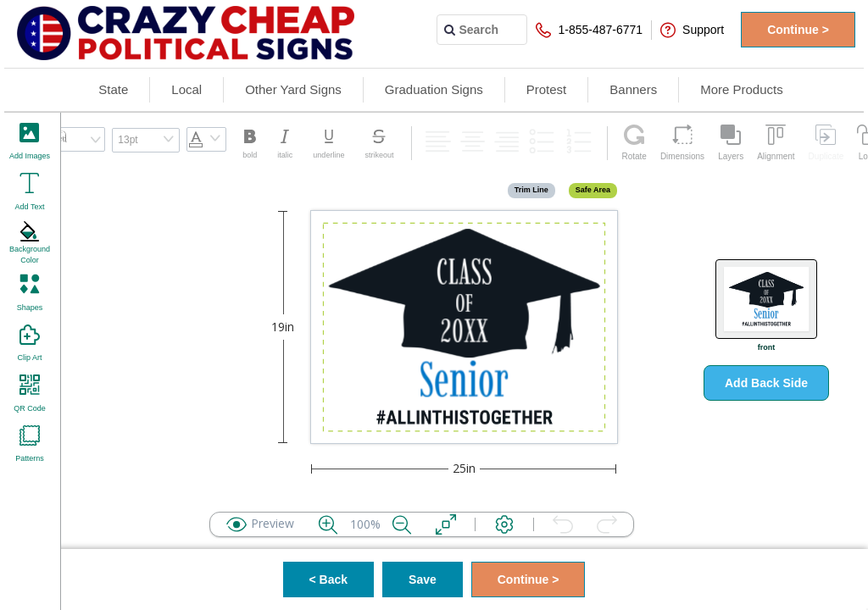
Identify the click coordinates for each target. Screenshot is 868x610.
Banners (633, 89)
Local (186, 89)
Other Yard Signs (293, 89)
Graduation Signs (434, 89)
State (113, 89)
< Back (329, 579)
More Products (742, 89)
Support (692, 30)
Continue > (798, 30)
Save (423, 579)
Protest (547, 89)
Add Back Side (766, 383)
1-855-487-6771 (589, 30)
